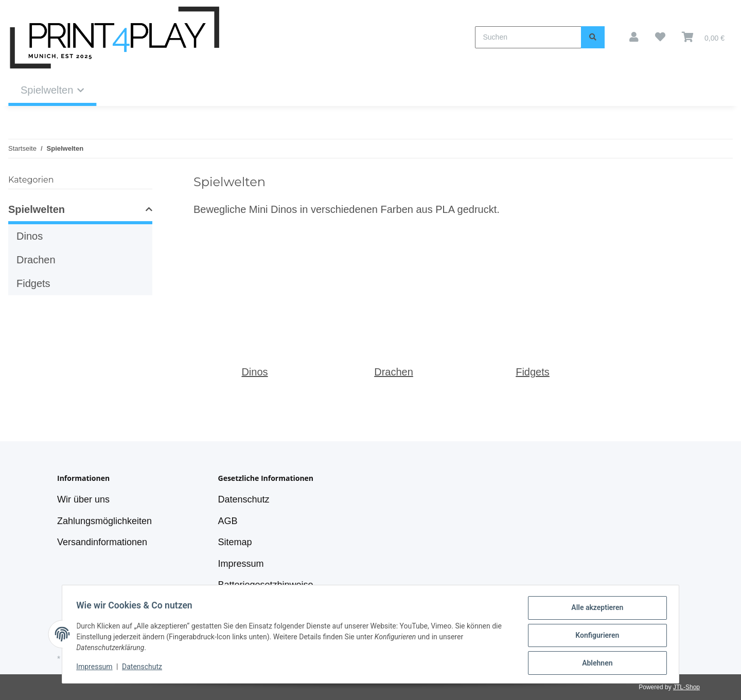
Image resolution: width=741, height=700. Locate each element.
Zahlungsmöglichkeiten (104, 521)
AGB (228, 521)
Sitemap (235, 542)
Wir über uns (83, 499)
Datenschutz (244, 499)
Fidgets (533, 372)
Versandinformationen (102, 542)
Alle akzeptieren (595, 610)
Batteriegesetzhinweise (266, 585)
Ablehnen (595, 663)
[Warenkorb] (703, 37)
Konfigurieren (595, 637)
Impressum (241, 564)
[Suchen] (528, 37)
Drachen (394, 372)
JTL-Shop (686, 687)
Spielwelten (37, 209)
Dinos (254, 372)
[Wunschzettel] (660, 37)
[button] (634, 37)
